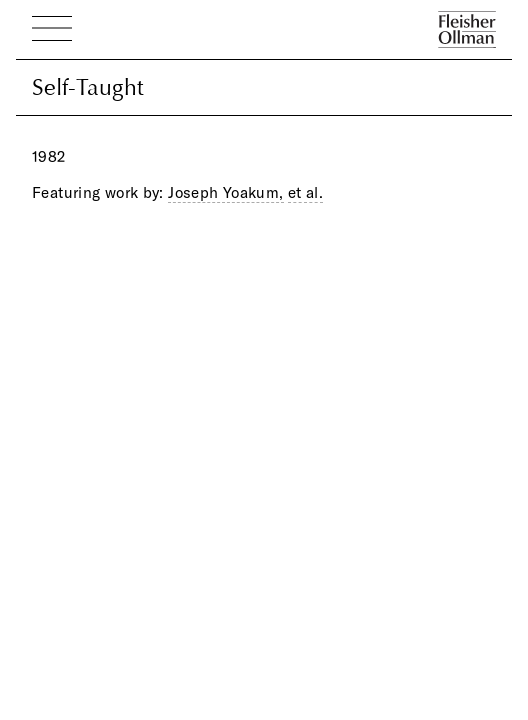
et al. (305, 192)
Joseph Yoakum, (225, 192)
